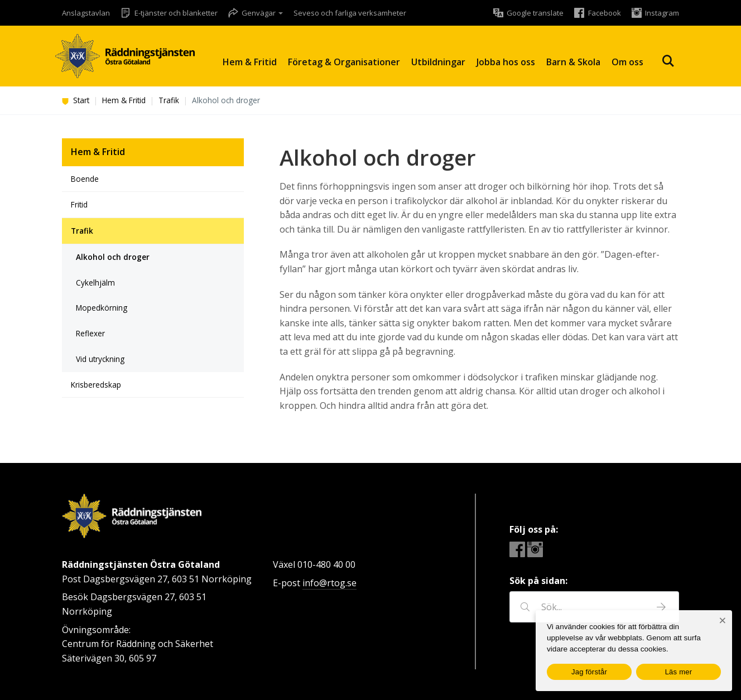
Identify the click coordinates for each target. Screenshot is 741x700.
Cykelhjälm (95, 283)
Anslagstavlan (86, 13)
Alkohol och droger (113, 257)
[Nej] (722, 621)
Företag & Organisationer (344, 62)
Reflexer (90, 333)
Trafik (169, 100)
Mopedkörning (102, 308)
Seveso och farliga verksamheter (350, 13)
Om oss (627, 62)
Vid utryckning (100, 359)
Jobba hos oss (506, 62)
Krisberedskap (96, 385)
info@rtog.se (329, 583)
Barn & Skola (573, 62)
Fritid (79, 204)
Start (76, 100)
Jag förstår (589, 672)
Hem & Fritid (250, 62)
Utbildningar (438, 62)
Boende (85, 179)
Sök (668, 61)
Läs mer (679, 672)
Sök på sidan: (538, 581)
